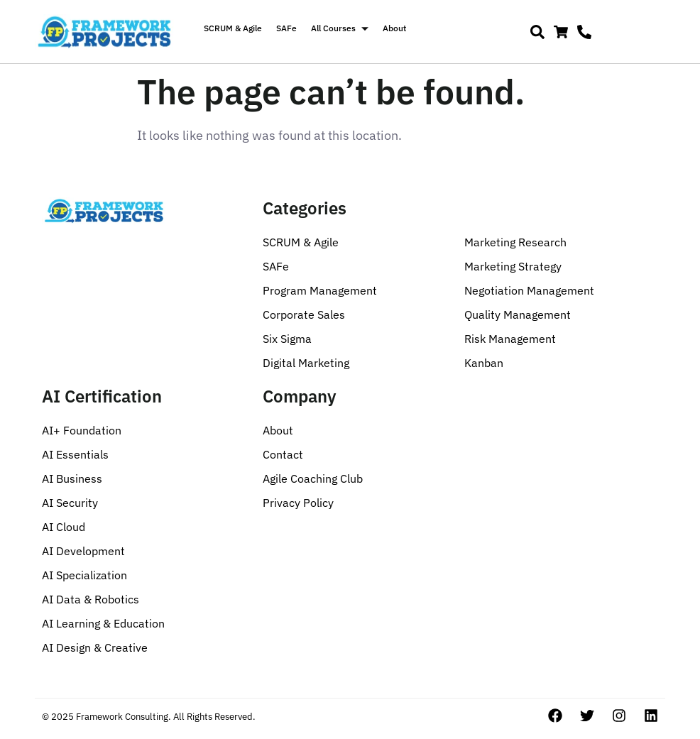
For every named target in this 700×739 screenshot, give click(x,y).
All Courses (340, 28)
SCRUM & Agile (233, 28)
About (394, 28)
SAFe (286, 28)
